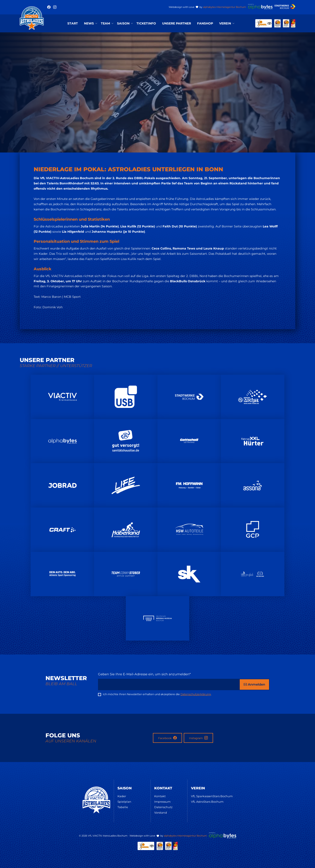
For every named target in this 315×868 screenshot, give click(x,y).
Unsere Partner (177, 23)
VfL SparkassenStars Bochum (212, 796)
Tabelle (123, 807)
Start (73, 23)
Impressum (162, 802)
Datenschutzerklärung (196, 694)
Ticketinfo (146, 23)
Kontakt (160, 796)
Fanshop (205, 23)
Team (105, 23)
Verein (225, 23)
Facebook (167, 738)
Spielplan (124, 802)
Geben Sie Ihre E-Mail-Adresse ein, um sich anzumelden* (144, 674)
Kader (122, 796)
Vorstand (161, 813)
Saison (123, 23)
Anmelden (254, 684)
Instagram (198, 738)
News (89, 23)
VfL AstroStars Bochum (207, 802)
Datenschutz (163, 807)
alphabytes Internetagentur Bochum (225, 7)
